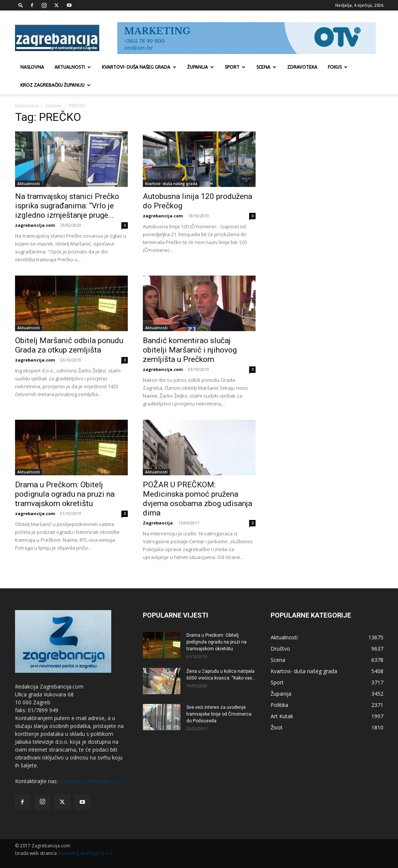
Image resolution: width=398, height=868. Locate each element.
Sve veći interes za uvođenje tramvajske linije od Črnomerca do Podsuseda (219, 714)
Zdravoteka (302, 67)
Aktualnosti (73, 67)
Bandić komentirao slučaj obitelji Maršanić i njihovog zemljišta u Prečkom (190, 350)
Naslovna (32, 67)
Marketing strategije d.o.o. (86, 853)
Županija (201, 67)
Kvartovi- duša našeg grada (139, 67)
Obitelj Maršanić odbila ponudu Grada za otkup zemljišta (69, 345)
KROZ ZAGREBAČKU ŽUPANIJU (55, 85)
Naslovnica (27, 106)
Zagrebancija (158, 523)
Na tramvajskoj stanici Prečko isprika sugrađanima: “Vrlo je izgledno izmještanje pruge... (67, 206)
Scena (266, 67)
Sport (235, 67)
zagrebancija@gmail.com (90, 781)
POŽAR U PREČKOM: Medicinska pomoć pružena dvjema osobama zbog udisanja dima (197, 499)
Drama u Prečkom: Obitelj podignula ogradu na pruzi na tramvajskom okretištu (65, 494)
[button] (21, 5)
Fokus (338, 67)
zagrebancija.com (35, 225)
